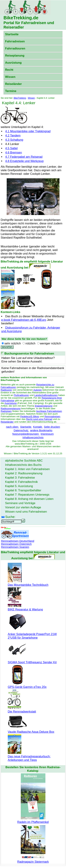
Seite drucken (52, 427)
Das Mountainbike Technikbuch (28, 583)
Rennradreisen (52, 416)
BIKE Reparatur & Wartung (25, 608)
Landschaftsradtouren (46, 395)
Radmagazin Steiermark (33, 860)
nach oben (12, 427)
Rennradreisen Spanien (15, 547)
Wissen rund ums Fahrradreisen (26, 512)
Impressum (47, 434)
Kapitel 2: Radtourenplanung (24, 473)
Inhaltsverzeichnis (33, 437)
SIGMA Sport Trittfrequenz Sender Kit (32, 661)
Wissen (10, 77)
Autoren (37, 390)
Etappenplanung (44, 406)
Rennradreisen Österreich (16, 544)
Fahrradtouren (15, 48)
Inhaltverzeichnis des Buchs (23, 465)
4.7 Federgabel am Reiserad (24, 157)
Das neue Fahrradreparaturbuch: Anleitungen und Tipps (29, 756)
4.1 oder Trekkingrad (28, 131)
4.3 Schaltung (14, 140)
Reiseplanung (15, 56)
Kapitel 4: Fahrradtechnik (21, 482)
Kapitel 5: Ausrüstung (19, 486)
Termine (11, 91)
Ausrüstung (13, 63)
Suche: (10, 517)
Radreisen (6, 411)
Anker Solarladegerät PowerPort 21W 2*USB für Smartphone (32, 634)
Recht (9, 70)
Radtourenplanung (11, 408)
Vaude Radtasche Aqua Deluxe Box (31, 730)
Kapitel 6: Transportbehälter (23, 490)
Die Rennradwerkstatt (22, 710)
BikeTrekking (20, 98)
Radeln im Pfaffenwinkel (33, 820)
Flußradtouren (21, 395)
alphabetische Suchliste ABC (24, 461)
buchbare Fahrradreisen (49, 411)
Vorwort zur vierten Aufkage (23, 507)
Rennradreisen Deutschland (18, 541)
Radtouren (6, 390)
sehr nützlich (13, 343)
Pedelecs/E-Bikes (30, 416)
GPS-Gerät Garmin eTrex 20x (27, 685)
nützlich (30, 343)
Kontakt (38, 427)
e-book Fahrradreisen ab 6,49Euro (24, 320)
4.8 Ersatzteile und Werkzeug (24, 161)
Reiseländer (13, 84)
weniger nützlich (51, 343)
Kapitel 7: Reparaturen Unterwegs (27, 495)
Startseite (12, 34)
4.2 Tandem (13, 136)
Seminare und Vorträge (20, 503)
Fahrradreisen (15, 41)
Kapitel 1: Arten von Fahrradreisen (27, 469)
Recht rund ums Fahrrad (39, 419)
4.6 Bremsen (14, 153)
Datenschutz (21, 430)
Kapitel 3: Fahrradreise (20, 478)
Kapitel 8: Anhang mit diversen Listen (29, 499)
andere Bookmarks (41, 430)
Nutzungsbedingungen (26, 434)
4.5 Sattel (12, 148)
